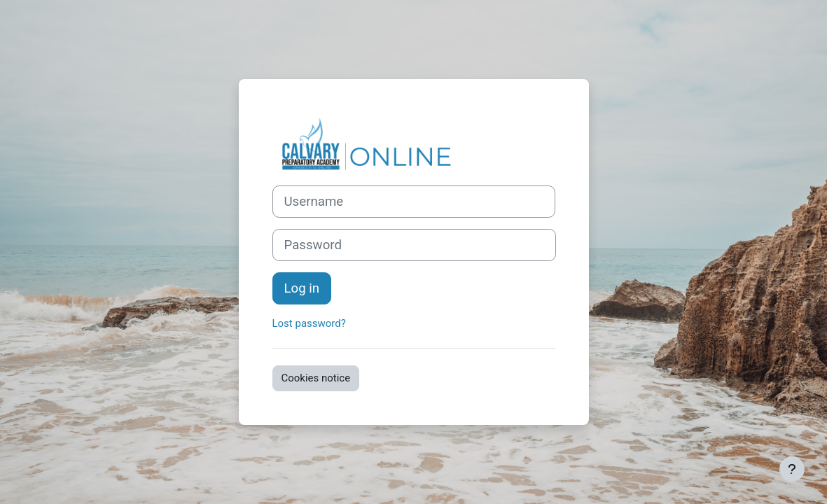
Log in (302, 288)
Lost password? (309, 323)
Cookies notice (316, 378)
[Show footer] (792, 469)
